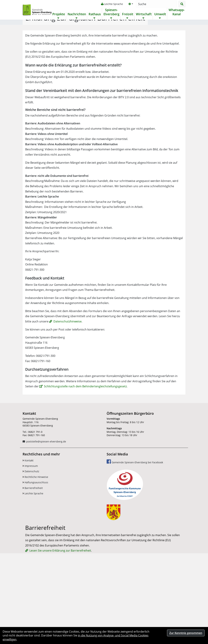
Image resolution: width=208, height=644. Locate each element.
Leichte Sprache (112, 4)
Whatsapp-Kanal (176, 12)
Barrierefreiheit (33, 558)
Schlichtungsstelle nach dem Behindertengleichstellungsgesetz (85, 456)
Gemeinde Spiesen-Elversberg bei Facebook (135, 531)
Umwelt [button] (160, 14)
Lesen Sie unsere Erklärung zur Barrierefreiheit (60, 621)
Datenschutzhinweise (67, 391)
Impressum (30, 536)
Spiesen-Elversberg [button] (111, 12)
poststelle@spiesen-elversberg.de (46, 511)
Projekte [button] (58, 14)
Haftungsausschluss (35, 552)
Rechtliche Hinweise (35, 547)
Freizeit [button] (127, 14)
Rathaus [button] (95, 14)
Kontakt (28, 530)
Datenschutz (31, 541)
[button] (131, 4)
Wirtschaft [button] (144, 14)
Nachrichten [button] (77, 14)
